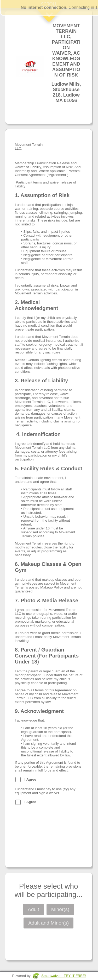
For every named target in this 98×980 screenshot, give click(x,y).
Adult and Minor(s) (48, 923)
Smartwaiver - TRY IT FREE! (64, 976)
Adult (33, 909)
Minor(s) (60, 909)
